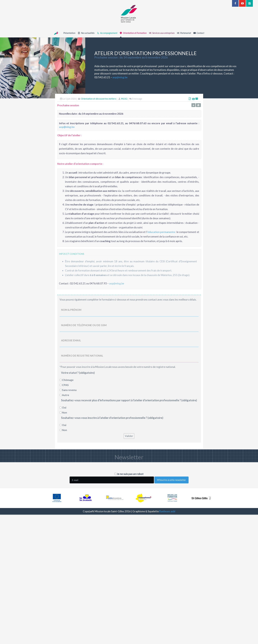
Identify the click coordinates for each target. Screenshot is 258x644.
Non (64, 413)
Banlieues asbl (167, 511)
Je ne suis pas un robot (129, 474)
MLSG (124, 99)
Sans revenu (69, 390)
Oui (64, 407)
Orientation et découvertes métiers (99, 99)
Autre (66, 395)
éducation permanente (161, 232)
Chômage (68, 380)
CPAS (65, 385)
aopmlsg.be (120, 77)
